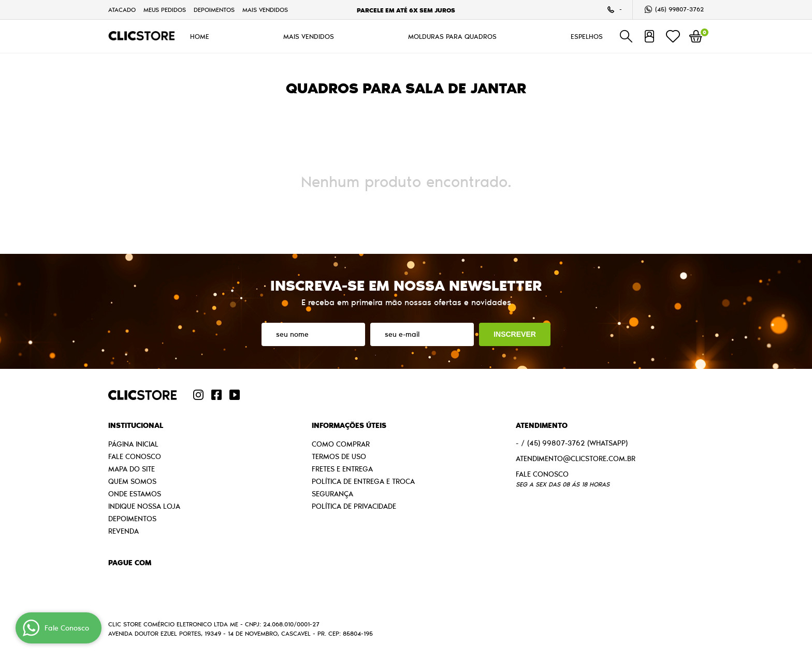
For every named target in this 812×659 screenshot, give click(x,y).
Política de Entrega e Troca (363, 481)
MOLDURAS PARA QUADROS (452, 36)
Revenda (124, 531)
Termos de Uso (339, 456)
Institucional (136, 425)
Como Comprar (341, 444)
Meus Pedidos (165, 10)
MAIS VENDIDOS (265, 10)
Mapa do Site (132, 469)
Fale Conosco (135, 456)
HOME (200, 36)
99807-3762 (679, 9)
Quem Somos (132, 481)
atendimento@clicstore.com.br (576, 459)
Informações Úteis (349, 425)
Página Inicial (133, 444)
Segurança (332, 494)
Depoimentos (214, 10)
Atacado (122, 10)
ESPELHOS (587, 36)
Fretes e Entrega (342, 469)
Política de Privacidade (354, 506)
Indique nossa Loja (144, 506)
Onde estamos (135, 494)
